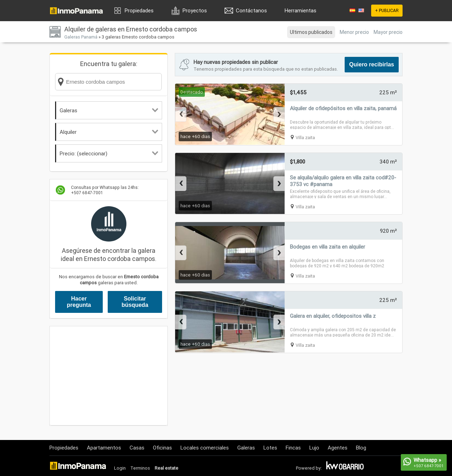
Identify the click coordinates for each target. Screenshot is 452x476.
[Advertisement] (109, 376)
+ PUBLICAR (387, 10)
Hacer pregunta (79, 302)
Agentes (338, 448)
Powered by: (309, 468)
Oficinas (162, 448)
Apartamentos (104, 448)
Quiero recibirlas (372, 64)
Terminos (140, 468)
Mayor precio (388, 32)
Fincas (293, 448)
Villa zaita (305, 138)
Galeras (109, 110)
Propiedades (139, 10)
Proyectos (195, 10)
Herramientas (301, 10)
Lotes (270, 448)
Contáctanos (251, 10)
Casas (137, 448)
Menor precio (354, 32)
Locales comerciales (205, 448)
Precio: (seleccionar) (109, 153)
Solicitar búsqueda (135, 302)
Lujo (314, 448)
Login (120, 468)
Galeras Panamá (81, 37)
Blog (361, 448)
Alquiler (109, 132)
